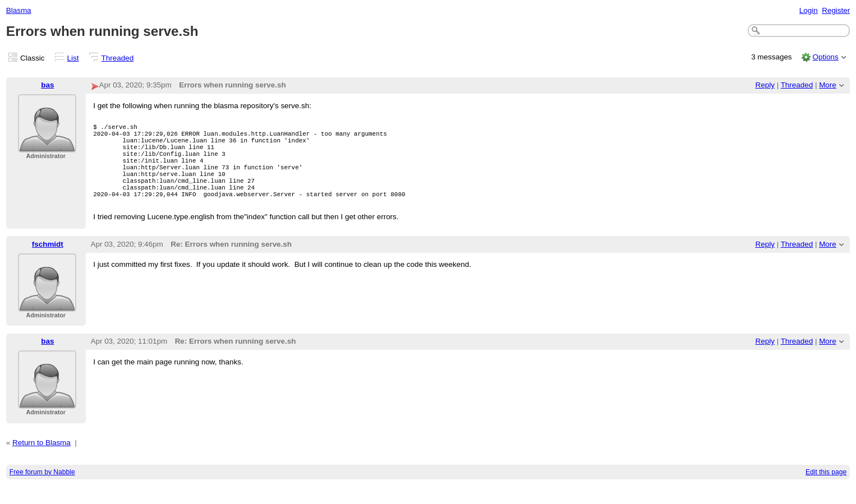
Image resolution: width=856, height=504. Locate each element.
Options (825, 57)
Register (836, 10)
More (828, 85)
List (73, 58)
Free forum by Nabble (42, 491)
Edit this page (826, 491)
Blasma (19, 10)
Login (809, 10)
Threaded (118, 58)
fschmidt (48, 263)
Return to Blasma (42, 461)
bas (47, 85)
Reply (765, 85)
